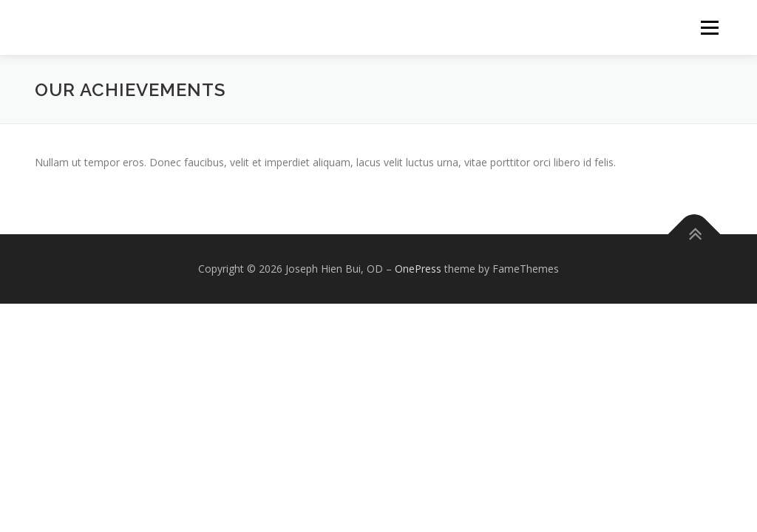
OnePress (418, 269)
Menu (709, 28)
